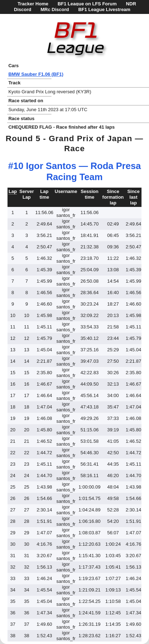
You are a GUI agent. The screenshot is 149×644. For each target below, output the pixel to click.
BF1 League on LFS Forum (87, 4)
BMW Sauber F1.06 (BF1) (36, 74)
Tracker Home (33, 4)
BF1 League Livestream (104, 9)
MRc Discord (54, 9)
